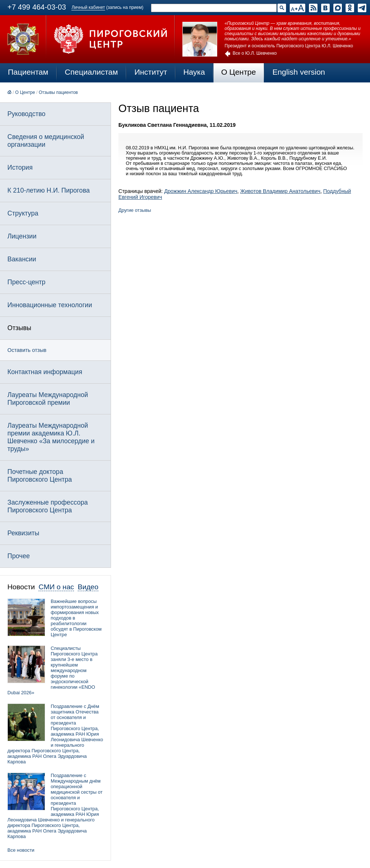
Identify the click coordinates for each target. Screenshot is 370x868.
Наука (194, 72)
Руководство (26, 114)
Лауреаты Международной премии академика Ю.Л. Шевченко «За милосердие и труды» (51, 437)
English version (299, 72)
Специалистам (91, 72)
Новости (21, 587)
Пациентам (28, 72)
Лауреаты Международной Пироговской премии (48, 399)
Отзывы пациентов (58, 92)
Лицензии (22, 236)
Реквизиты (23, 533)
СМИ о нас (56, 587)
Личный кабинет (88, 7)
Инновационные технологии (50, 305)
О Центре (239, 72)
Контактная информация (45, 372)
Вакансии (22, 259)
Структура (23, 213)
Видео (88, 587)
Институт (151, 72)
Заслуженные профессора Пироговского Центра (48, 506)
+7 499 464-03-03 (37, 7)
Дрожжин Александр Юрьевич (201, 191)
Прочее (19, 556)
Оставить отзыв (27, 350)
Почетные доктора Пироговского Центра (40, 476)
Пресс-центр (26, 282)
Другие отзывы (135, 210)
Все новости (21, 850)
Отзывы (19, 328)
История (20, 167)
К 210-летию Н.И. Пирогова (49, 190)
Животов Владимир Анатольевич (280, 191)
